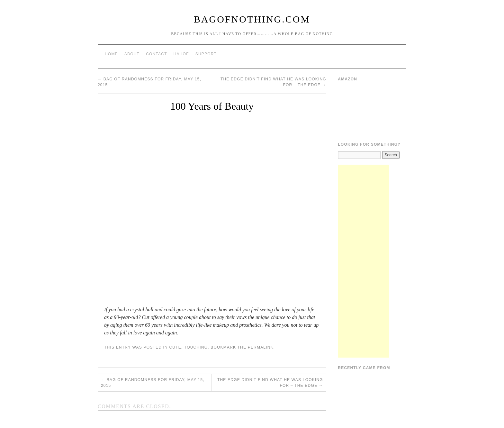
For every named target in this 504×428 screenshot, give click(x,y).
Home (111, 54)
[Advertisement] (364, 261)
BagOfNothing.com (252, 19)
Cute (175, 347)
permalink (261, 347)
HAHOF (181, 54)
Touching (196, 347)
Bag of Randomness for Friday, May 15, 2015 (153, 383)
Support (206, 54)
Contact (157, 54)
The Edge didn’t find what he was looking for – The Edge (270, 383)
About (132, 54)
